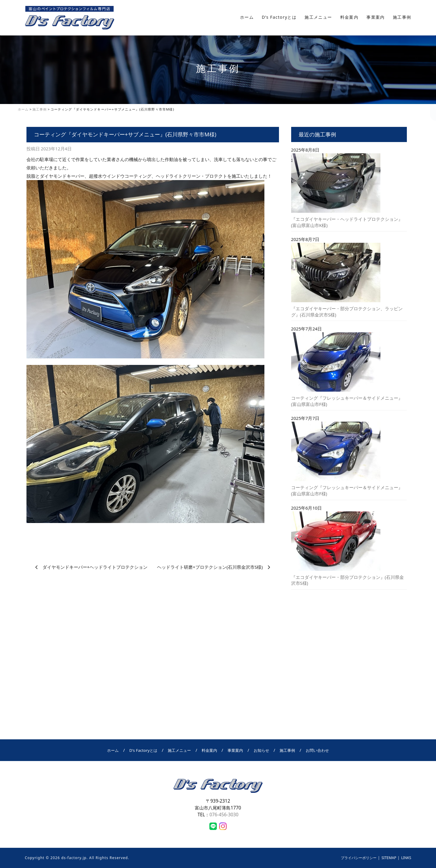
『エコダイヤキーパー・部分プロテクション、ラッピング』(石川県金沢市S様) (347, 312)
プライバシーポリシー (359, 858)
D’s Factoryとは (279, 17)
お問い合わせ (430, 98)
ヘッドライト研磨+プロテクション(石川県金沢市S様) (210, 567)
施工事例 (402, 17)
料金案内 (349, 17)
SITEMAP (389, 858)
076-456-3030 (224, 815)
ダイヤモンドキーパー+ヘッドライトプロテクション (95, 567)
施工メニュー (318, 17)
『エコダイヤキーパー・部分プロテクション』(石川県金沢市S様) (348, 580)
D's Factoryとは (143, 750)
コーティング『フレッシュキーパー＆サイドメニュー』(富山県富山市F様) (347, 401)
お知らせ (261, 750)
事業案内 (376, 17)
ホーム (247, 17)
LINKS (406, 858)
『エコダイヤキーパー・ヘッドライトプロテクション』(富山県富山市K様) (347, 222)
